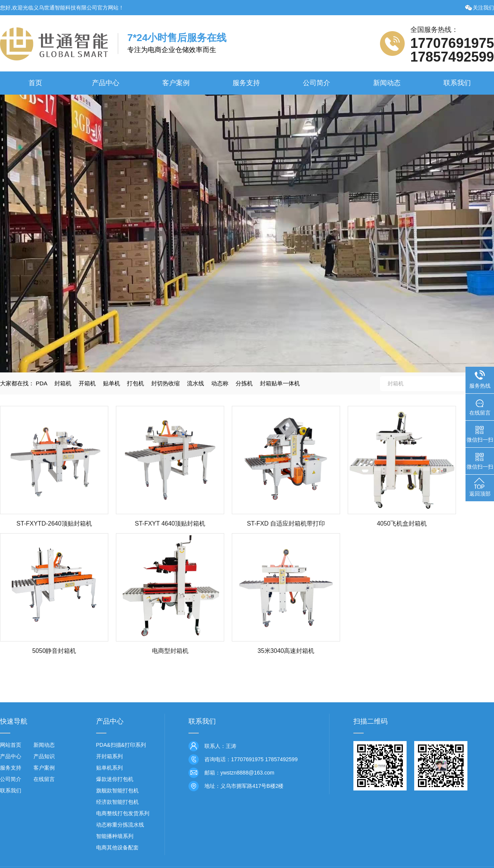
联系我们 (457, 83)
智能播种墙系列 (115, 836)
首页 (35, 83)
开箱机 (87, 383)
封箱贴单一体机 (280, 383)
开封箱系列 (109, 756)
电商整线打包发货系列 (123, 813)
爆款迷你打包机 (115, 779)
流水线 (196, 383)
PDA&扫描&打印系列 (121, 745)
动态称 (220, 383)
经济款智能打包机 (117, 802)
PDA (41, 383)
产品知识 (44, 756)
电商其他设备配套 (117, 847)
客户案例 (176, 83)
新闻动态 (387, 83)
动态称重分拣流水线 (120, 825)
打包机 (135, 383)
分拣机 (244, 383)
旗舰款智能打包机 (117, 790)
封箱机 (63, 383)
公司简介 (317, 83)
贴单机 (112, 383)
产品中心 (106, 83)
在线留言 (44, 779)
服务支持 (246, 83)
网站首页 (11, 745)
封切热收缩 (165, 383)
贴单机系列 (109, 768)
